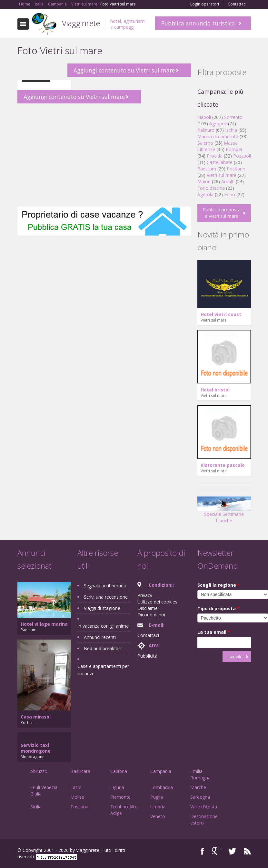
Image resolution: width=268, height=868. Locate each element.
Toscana (79, 807)
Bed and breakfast (103, 648)
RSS (247, 851)
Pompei (234, 149)
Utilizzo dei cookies (157, 602)
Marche (198, 787)
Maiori (204, 182)
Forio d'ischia (211, 188)
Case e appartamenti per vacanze (103, 670)
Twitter (232, 851)
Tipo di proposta (218, 608)
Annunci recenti (100, 637)
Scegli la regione (219, 585)
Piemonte (120, 797)
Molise (77, 797)
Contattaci (237, 4)
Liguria (117, 787)
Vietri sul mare (222, 175)
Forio (230, 194)
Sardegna (200, 797)
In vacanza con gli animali (104, 626)
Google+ (216, 851)
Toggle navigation (23, 24)
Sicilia (36, 807)
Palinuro (206, 130)
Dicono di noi (151, 615)
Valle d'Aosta (204, 807)
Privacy (145, 595)
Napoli (204, 117)
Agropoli (218, 124)
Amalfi (228, 182)
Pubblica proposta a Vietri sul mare (222, 213)
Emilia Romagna (200, 774)
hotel (116, 21)
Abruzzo (39, 771)
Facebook (202, 851)
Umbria (158, 807)
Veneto (158, 816)
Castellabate (220, 162)
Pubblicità (147, 656)
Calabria (119, 771)
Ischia (231, 130)
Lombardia (162, 787)
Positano (236, 169)
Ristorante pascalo (223, 465)
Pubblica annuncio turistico (198, 23)
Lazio (76, 787)
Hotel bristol (215, 390)
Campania (161, 771)
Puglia (157, 797)
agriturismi (134, 21)
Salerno (205, 143)
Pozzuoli (242, 156)
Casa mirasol (36, 717)
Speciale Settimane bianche (224, 512)
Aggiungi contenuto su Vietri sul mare (124, 70)
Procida (215, 156)
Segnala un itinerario (105, 586)
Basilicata (80, 771)
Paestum (207, 169)
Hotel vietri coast (221, 314)
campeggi (124, 27)
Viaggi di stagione (102, 608)
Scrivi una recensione (106, 597)
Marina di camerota (218, 136)
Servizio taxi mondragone (36, 748)
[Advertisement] (104, 155)
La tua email (214, 632)
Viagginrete (81, 23)
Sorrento (233, 117)
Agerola (205, 194)
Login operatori (205, 4)
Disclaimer (148, 608)
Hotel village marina (44, 624)
